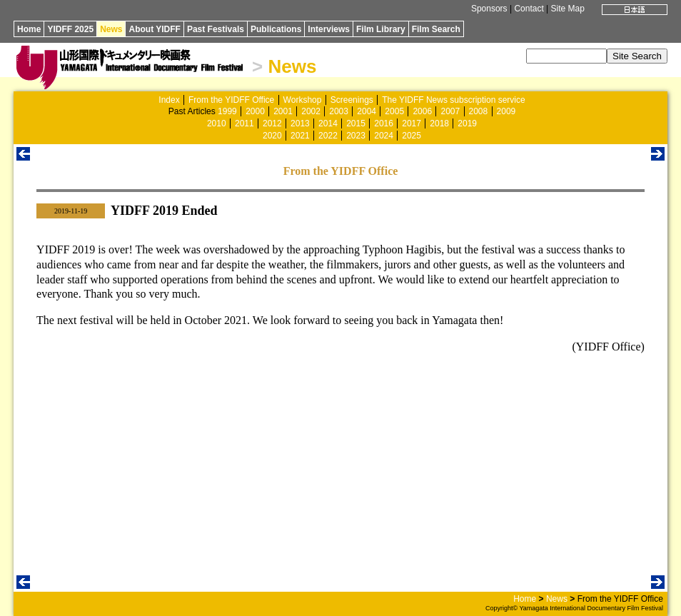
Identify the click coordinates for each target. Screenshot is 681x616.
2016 (384, 123)
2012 (272, 123)
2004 (367, 111)
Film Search (436, 29)
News (111, 29)
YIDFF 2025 (70, 29)
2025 (412, 136)
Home (29, 29)
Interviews (329, 29)
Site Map (568, 9)
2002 (311, 111)
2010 (217, 123)
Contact (529, 9)
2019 (467, 123)
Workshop (303, 100)
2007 (450, 111)
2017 (412, 123)
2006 (422, 111)
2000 (255, 111)
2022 (328, 136)
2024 (384, 136)
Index (169, 100)
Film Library (381, 29)
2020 (272, 136)
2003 (339, 111)
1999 (227, 111)
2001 (283, 111)
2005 (394, 111)
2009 (506, 111)
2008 (479, 111)
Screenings (352, 100)
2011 (244, 123)
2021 (300, 136)
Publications (276, 29)
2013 (300, 123)
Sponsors (489, 9)
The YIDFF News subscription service (454, 100)
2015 (356, 123)
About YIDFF (154, 29)
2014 (328, 123)
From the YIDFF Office (231, 100)
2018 (439, 123)
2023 (356, 136)
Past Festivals (216, 29)
